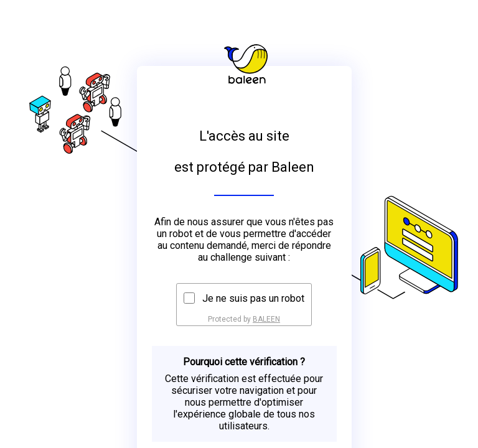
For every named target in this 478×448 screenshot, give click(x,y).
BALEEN (266, 319)
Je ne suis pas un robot (253, 298)
